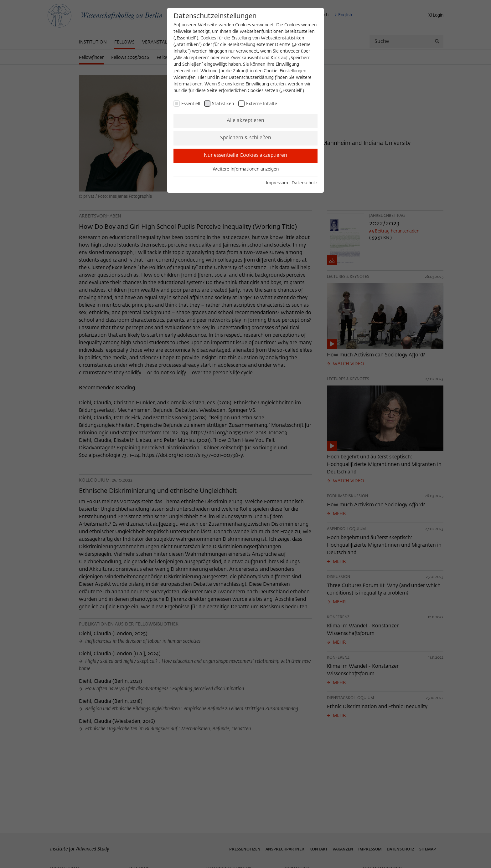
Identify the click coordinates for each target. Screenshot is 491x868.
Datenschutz (305, 183)
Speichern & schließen (246, 138)
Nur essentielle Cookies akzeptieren (246, 156)
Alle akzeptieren (246, 121)
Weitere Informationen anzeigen (246, 169)
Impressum (277, 183)
